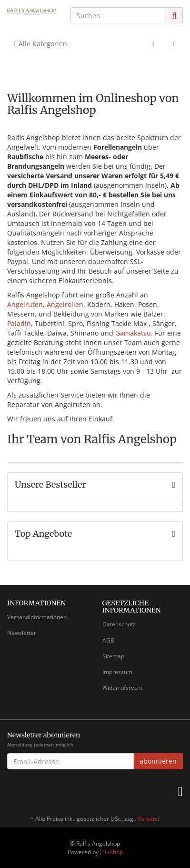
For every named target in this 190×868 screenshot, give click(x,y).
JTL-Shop (111, 852)
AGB (108, 640)
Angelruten (25, 304)
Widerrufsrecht (122, 688)
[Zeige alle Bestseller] (174, 485)
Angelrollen (65, 304)
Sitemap (113, 656)
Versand (149, 819)
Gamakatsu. (134, 333)
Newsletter (22, 633)
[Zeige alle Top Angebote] (174, 534)
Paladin (19, 323)
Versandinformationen (37, 617)
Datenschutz (119, 624)
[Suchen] (118, 15)
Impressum (117, 672)
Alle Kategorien (41, 44)
